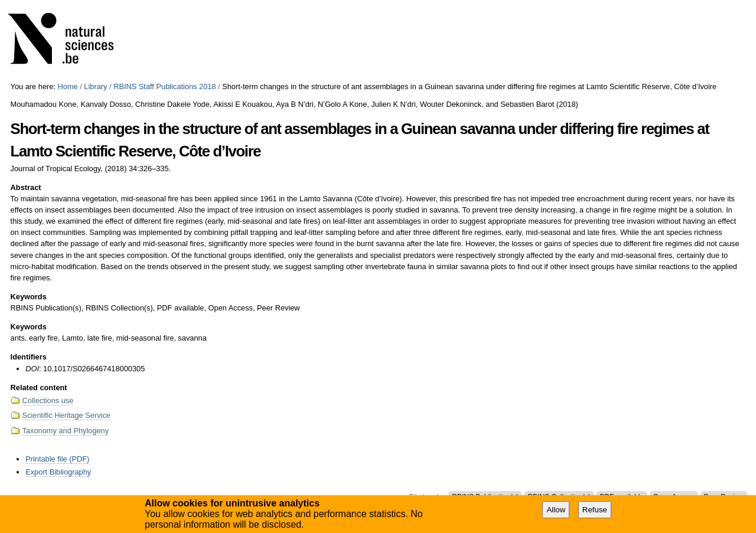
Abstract (26, 187)
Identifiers (29, 357)
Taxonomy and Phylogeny (66, 431)
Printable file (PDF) (57, 459)
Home (68, 86)
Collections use (48, 400)
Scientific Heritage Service (66, 415)
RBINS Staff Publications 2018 (164, 86)
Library (95, 86)
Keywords (29, 297)
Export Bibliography (58, 472)
